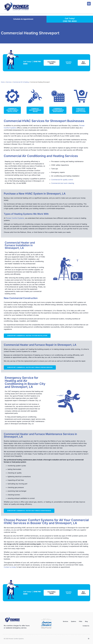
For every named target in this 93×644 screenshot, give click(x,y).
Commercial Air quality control (62, 180)
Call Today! (70, 18)
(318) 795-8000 (70, 21)
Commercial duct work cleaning (63, 183)
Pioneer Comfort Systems (15, 218)
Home (3, 82)
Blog (86, 621)
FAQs (81, 621)
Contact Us (86, 626)
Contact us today (10, 567)
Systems (73, 621)
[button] (23, 19)
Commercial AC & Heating (21, 82)
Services (9, 82)
